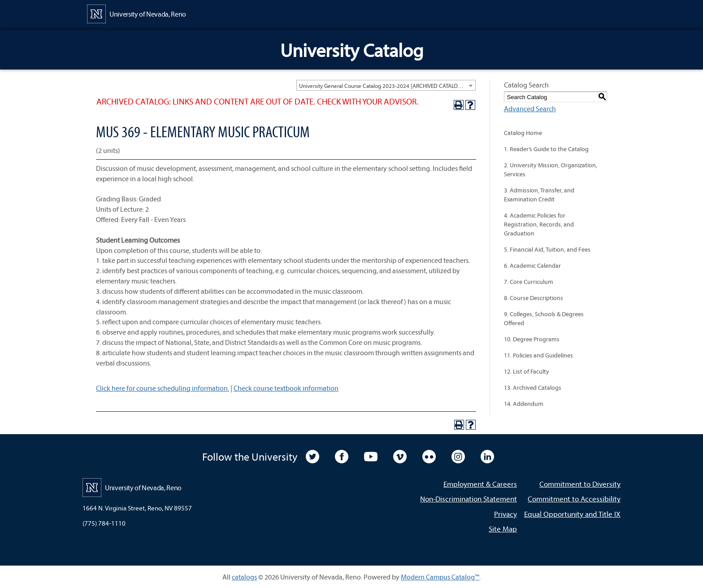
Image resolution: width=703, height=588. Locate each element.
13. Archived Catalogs (533, 388)
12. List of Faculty (527, 371)
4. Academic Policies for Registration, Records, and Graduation (539, 224)
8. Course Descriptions (534, 298)
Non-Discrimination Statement (469, 499)
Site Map (503, 529)
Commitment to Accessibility (574, 499)
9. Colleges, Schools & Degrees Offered (544, 318)
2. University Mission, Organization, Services (551, 170)
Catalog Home (523, 133)
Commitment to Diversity (580, 484)
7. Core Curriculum (529, 282)
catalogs (244, 577)
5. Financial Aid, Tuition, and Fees (547, 249)
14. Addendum (524, 404)
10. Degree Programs (532, 339)
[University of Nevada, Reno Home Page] (137, 13)
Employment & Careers (480, 484)
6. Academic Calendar (532, 266)
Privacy (506, 514)
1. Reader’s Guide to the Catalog (546, 149)
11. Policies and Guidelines (538, 355)
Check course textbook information (286, 388)
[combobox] (386, 85)
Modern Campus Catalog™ (440, 577)
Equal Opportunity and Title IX (572, 514)
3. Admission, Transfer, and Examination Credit (539, 195)
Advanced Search (530, 109)
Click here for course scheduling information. (163, 388)
